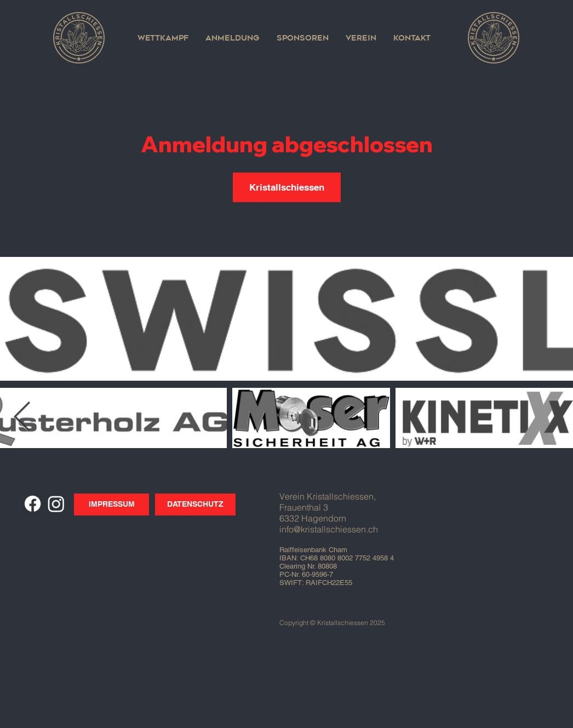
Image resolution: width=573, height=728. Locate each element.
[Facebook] (33, 504)
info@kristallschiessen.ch (329, 529)
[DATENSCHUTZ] (195, 505)
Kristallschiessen (287, 187)
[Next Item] (22, 418)
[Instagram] (56, 504)
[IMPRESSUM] (111, 505)
